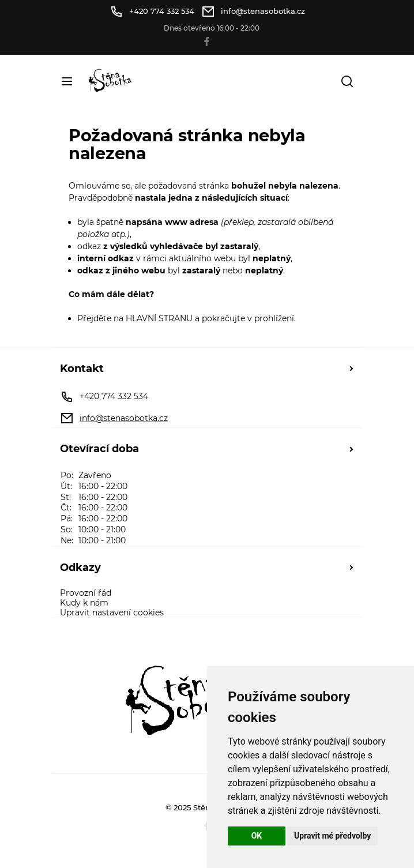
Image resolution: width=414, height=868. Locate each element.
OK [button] (257, 836)
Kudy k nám (84, 603)
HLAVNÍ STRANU (159, 318)
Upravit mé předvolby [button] (332, 836)
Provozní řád (86, 593)
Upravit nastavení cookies (112, 613)
